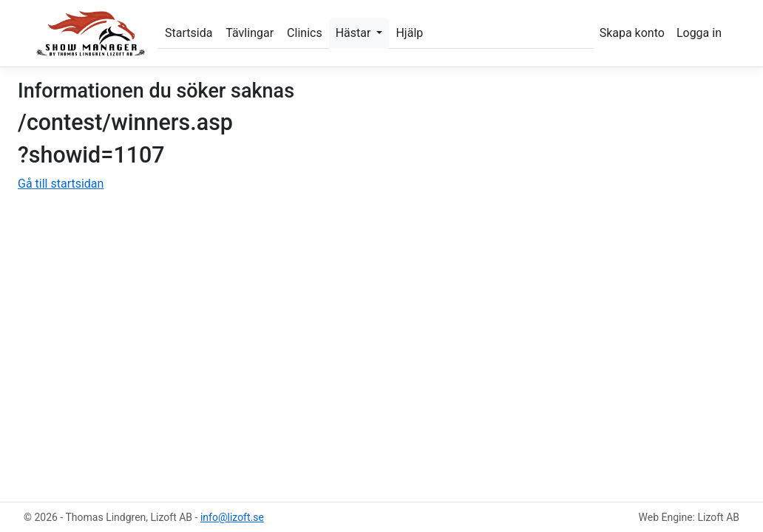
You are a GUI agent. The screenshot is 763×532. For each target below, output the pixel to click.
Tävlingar (250, 33)
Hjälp (409, 33)
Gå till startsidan (61, 184)
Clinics (305, 33)
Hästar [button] (355, 33)
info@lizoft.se (232, 517)
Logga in (699, 33)
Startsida (189, 33)
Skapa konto (632, 33)
